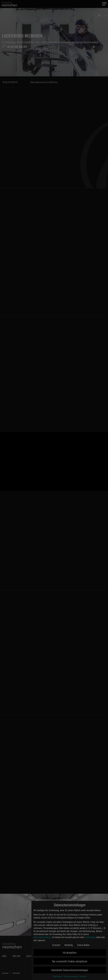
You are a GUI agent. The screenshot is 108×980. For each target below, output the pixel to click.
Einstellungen (90, 937)
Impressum (83, 976)
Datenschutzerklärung (42, 937)
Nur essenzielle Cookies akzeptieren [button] (70, 961)
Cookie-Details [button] (58, 976)
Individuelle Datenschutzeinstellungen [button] (70, 970)
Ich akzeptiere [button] (70, 952)
